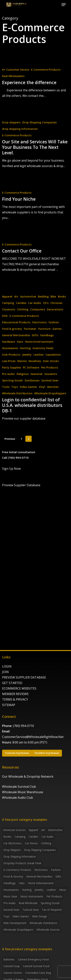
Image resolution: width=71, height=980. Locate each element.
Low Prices (9, 361)
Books (62, 296)
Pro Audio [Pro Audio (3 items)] (9, 903)
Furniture (44, 329)
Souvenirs (51, 374)
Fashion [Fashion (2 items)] (56, 870)
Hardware (9, 342)
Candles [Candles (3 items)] (33, 837)
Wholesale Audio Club (18, 798)
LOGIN (7, 666)
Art (16, 296)
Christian (56, 303)
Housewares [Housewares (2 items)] (11, 890)
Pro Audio (8, 374)
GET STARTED (12, 683)
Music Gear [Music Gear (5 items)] (10, 896)
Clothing (23, 309)
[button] (64, 5)
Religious (23, 374)
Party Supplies (12, 367)
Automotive (28, 296)
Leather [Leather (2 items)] (51, 890)
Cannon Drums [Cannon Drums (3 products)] (13, 973)
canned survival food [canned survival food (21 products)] (36, 966)
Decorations (55, 309)
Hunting (25, 348)
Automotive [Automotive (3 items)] (55, 830)
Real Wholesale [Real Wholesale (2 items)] (28, 903)
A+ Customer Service (16, 70)
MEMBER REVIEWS (15, 694)
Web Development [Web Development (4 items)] (15, 923)
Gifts (35, 335)
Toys (15, 387)
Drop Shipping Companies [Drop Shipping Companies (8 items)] (40, 850)
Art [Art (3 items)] (43, 830)
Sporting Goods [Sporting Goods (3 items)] (50, 903)
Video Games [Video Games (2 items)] (21, 916)
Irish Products (11, 355)
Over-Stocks (51, 361)
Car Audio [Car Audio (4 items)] (47, 837)
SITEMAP (9, 705)
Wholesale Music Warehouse (23, 792)
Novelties (35, 361)
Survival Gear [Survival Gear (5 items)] (11, 910)
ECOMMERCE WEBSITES (19, 688)
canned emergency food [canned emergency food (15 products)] (33, 959)
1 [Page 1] (21, 439)
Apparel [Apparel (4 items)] (33, 830)
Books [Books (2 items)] (7, 837)
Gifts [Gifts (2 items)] (58, 876)
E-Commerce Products (46, 70)
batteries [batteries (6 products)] (9, 959)
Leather (39, 355)
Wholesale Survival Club (19, 787)
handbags (47, 335)
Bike (53, 296)
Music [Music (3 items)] (63, 890)
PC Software (31, 367)
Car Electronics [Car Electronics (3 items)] (12, 843)
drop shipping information (20, 129)
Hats (20, 342)
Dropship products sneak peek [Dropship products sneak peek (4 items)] (22, 863)
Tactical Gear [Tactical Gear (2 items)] (31, 910)
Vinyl (42, 387)
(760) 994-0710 (23, 726)
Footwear (30, 329)
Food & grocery (12, 329)
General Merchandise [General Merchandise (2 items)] (39, 876)
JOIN (5, 672)
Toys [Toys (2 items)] (6, 916)
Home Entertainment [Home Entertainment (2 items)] (41, 883)
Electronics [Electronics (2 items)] (41, 870)
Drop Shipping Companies (39, 122)
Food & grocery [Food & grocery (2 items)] (13, 876)
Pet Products (50, 367)
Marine (22, 361)
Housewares (10, 348)
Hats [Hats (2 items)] (22, 883)
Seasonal (36, 374)
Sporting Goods (12, 380)
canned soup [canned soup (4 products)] (12, 966)
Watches (53, 387)
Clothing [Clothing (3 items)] (46, 843)
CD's (46, 303)
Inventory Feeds (43, 348)
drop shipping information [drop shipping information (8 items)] (20, 857)
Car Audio (35, 303)
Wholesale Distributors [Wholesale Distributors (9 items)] (43, 923)
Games (57, 329)
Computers (38, 309)
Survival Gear (50, 380)
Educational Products (16, 322)
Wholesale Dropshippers (50, 393)
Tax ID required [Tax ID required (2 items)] (52, 910)
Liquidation (53, 355)
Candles (21, 303)
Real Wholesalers (13, 76)
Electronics (40, 322)
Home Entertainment (39, 342)
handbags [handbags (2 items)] (10, 883)
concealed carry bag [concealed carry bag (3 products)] (38, 973)
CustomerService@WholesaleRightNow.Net (33, 737)
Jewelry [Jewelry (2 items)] (39, 890)
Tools (6, 387)
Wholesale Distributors (17, 393)
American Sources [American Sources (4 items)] (14, 830)
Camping (8, 303)
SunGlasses (32, 380)
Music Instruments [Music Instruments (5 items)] (32, 896)
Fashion (54, 322)
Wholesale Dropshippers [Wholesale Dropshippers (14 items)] (18, 930)
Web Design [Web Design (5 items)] (40, 916)
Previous (10, 439)
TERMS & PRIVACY (15, 699)
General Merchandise (16, 335)
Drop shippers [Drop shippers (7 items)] (12, 850)
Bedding (43, 296)
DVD (5, 316)
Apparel (7, 296)
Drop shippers (11, 122)
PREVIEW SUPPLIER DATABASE (24, 677)
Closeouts (9, 309)
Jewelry (27, 355)
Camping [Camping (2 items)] (20, 837)
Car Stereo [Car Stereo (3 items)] (31, 843)
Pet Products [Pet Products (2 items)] (54, 896)
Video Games (28, 387)
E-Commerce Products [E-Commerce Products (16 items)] (17, 870)
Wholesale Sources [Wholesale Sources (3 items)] (48, 930)
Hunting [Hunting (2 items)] (27, 890)
